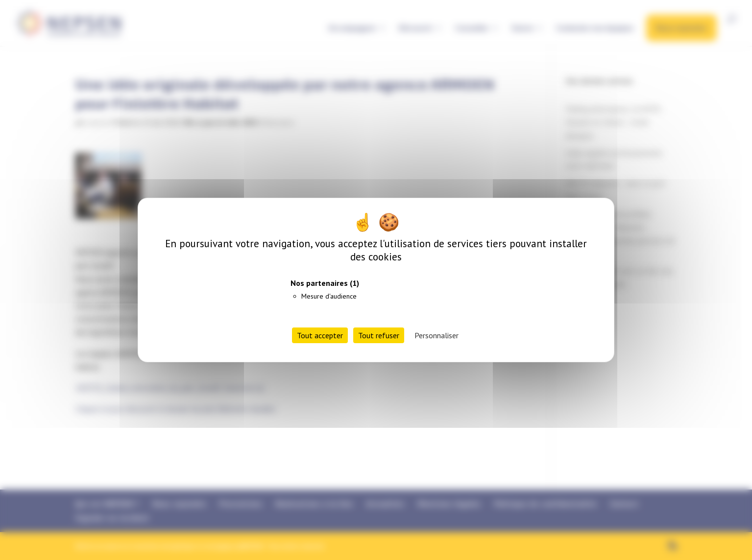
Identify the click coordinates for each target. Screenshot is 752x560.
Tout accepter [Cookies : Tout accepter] (320, 335)
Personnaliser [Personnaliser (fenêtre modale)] (437, 335)
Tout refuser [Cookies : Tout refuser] (379, 335)
